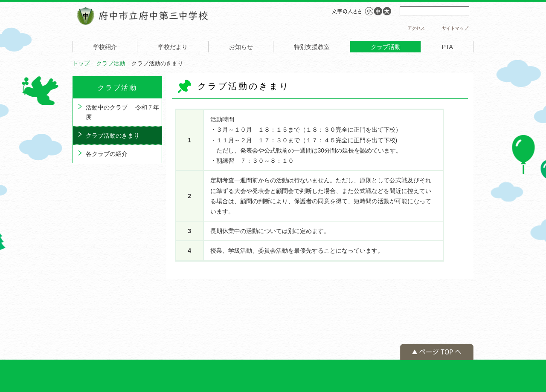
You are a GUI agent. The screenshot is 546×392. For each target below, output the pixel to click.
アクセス (416, 28)
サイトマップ (455, 28)
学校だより (173, 47)
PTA (447, 47)
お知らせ (241, 47)
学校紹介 (105, 47)
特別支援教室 (312, 47)
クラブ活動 (386, 47)
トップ (81, 63)
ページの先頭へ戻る (437, 352)
